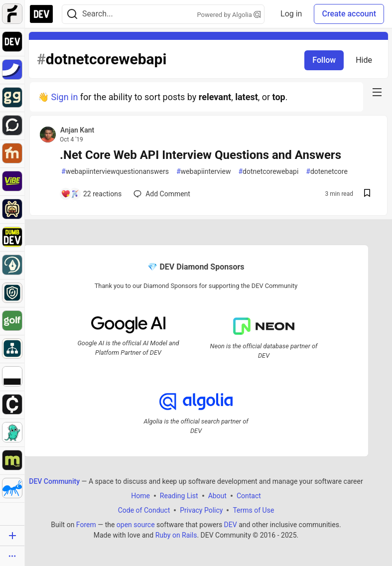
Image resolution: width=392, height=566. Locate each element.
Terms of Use (253, 510)
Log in (291, 14)
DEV (231, 524)
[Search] (72, 14)
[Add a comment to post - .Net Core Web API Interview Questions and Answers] (91, 194)
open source (136, 524)
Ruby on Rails (176, 535)
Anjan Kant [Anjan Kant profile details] (77, 130)
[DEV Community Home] (41, 14)
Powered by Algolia (229, 15)
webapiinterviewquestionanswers (115, 172)
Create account (349, 14)
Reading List (179, 495)
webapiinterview (203, 172)
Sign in (64, 97)
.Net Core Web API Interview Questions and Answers (200, 155)
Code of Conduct (144, 510)
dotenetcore (327, 172)
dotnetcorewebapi (268, 172)
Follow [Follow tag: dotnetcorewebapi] (324, 60)
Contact (249, 495)
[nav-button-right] (377, 92)
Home (140, 495)
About (217, 495)
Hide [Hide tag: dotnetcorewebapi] (364, 60)
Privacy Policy (201, 510)
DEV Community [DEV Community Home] (54, 481)
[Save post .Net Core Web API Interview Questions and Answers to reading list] (367, 194)
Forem (86, 524)
